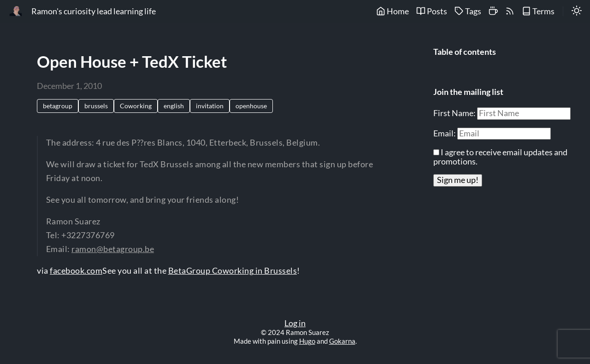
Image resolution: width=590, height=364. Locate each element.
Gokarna (342, 341)
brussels (96, 106)
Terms (538, 11)
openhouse (251, 106)
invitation (210, 106)
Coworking (136, 106)
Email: (445, 133)
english (174, 106)
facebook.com (76, 271)
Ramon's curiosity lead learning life (94, 11)
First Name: (455, 113)
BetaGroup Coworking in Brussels (233, 271)
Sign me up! (458, 180)
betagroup (58, 106)
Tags (468, 11)
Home (392, 11)
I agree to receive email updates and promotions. (500, 157)
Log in (295, 323)
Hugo (307, 341)
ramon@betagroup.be (113, 249)
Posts (432, 11)
